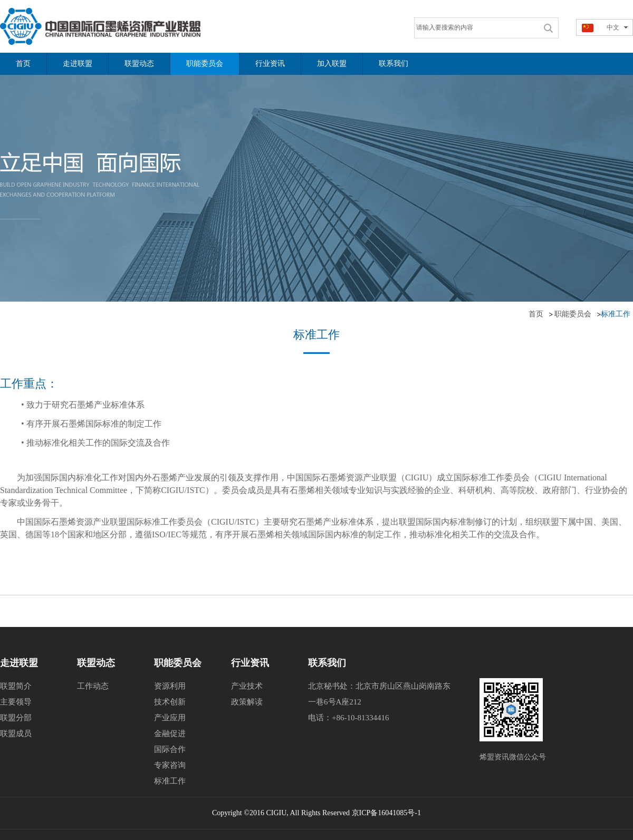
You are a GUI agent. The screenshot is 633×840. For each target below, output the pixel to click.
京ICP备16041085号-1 (386, 813)
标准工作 (170, 781)
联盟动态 (96, 663)
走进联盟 (19, 663)
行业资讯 (250, 663)
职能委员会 (573, 314)
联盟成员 (16, 733)
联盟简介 (16, 686)
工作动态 (93, 686)
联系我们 (327, 663)
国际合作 (170, 749)
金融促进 (170, 733)
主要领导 (16, 702)
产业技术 (247, 686)
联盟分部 (16, 718)
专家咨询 (170, 765)
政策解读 (247, 702)
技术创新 (170, 702)
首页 (536, 314)
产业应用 (170, 718)
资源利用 (170, 686)
